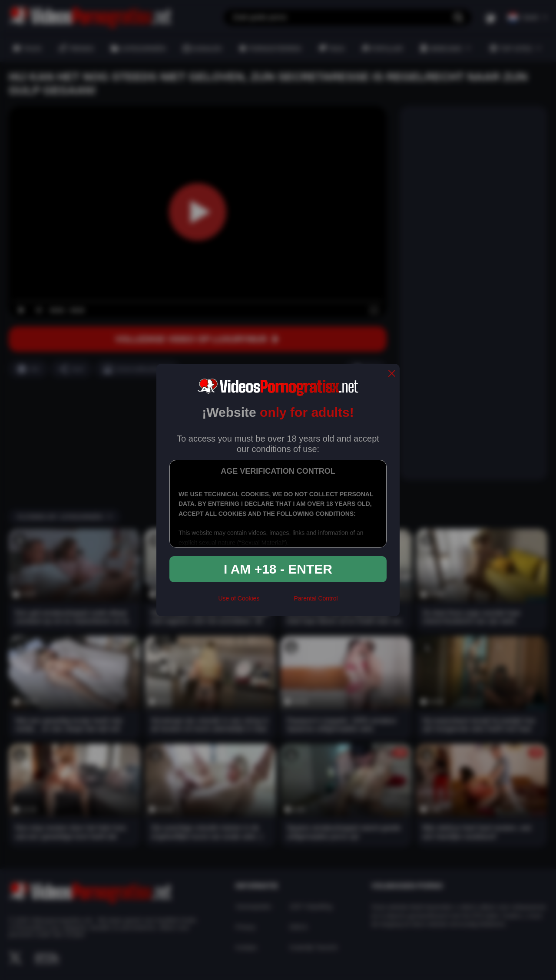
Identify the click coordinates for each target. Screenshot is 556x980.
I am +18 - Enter (278, 569)
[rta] (276, 602)
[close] (392, 374)
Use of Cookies (239, 598)
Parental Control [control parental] (316, 598)
